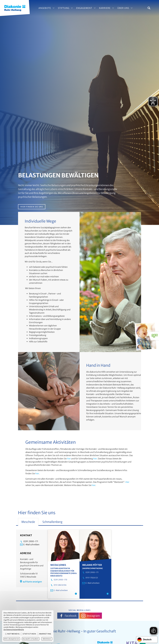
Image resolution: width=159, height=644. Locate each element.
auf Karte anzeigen (31, 582)
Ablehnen (47, 639)
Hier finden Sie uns (32, 207)
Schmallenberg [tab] (52, 522)
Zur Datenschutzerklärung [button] (14, 630)
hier (69, 459)
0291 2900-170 (59, 580)
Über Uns (125, 8)
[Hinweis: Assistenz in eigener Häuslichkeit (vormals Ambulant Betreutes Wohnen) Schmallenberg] (76, 594)
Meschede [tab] (28, 522)
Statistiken (28, 634)
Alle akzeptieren (12, 639)
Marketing (44, 634)
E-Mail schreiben (30, 545)
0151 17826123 (90, 578)
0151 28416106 (58, 585)
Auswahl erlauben (31, 639)
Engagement (86, 8)
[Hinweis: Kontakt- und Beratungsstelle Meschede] (108, 594)
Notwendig (12, 634)
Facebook (68, 616)
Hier (127, 482)
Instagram (91, 616)
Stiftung (66, 8)
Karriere (107, 8)
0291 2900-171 (29, 541)
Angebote (47, 8)
